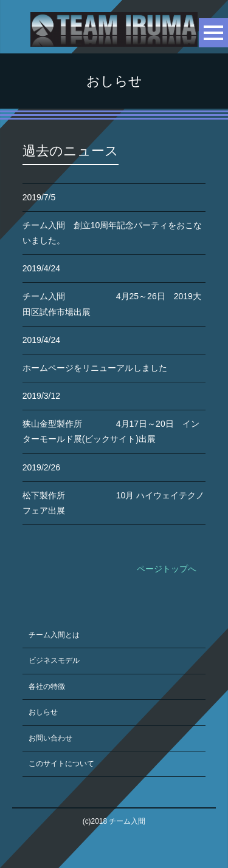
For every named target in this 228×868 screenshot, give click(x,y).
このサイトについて (61, 764)
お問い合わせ (50, 738)
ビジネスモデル (54, 660)
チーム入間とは (54, 635)
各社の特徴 (47, 687)
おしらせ (43, 712)
